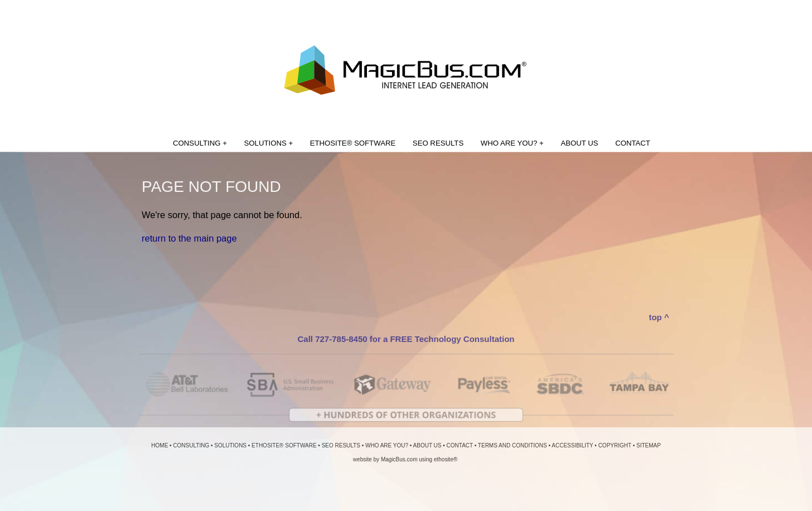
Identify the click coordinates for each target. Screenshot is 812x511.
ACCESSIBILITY (572, 445)
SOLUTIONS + (269, 143)
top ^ (659, 317)
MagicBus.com (399, 459)
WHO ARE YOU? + (512, 143)
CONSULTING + (200, 143)
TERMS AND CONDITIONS (513, 445)
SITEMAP (649, 445)
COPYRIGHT (615, 445)
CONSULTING (191, 445)
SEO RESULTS (438, 143)
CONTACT (633, 143)
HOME (159, 445)
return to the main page (189, 238)
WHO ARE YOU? (387, 445)
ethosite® (446, 459)
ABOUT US (579, 143)
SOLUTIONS (230, 445)
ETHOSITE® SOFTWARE (353, 143)
